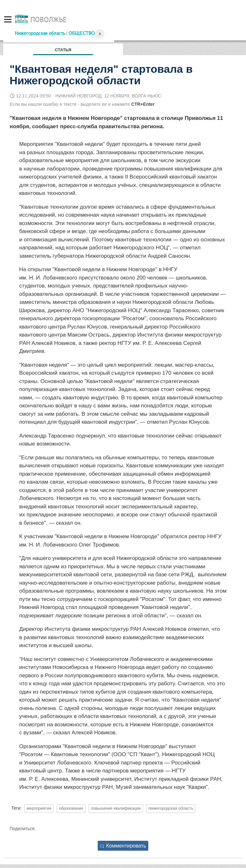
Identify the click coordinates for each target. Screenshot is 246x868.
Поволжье (49, 20)
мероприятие (39, 808)
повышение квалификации (116, 808)
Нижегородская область (40, 33)
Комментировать (123, 846)
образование (71, 808)
